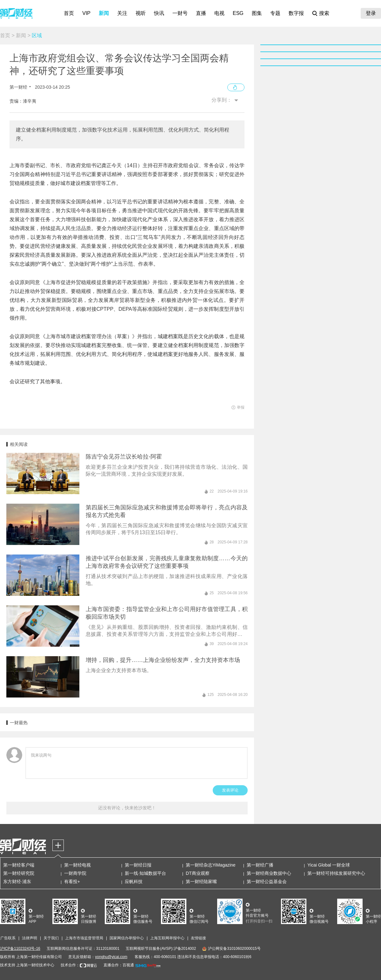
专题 (275, 13)
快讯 (159, 13)
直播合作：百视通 (119, 965)
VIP (86, 13)
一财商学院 (75, 873)
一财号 (180, 13)
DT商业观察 (198, 873)
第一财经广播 (260, 865)
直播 (201, 13)
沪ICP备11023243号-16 (20, 949)
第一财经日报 (138, 865)
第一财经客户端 (19, 865)
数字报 (296, 13)
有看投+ (72, 881)
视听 (141, 13)
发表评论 (230, 790)
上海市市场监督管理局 (84, 938)
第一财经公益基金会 (267, 881)
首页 (69, 13)
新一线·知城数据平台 (145, 873)
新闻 (104, 13)
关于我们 (51, 938)
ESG (238, 13)
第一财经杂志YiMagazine (211, 865)
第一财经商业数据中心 (269, 873)
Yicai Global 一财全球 (329, 865)
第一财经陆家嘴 (201, 881)
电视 (219, 13)
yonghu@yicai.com (111, 957)
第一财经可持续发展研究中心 (336, 873)
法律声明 (30, 938)
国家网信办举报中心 (127, 938)
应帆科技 (134, 881)
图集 (257, 13)
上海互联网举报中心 (167, 938)
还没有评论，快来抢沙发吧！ (127, 808)
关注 (122, 13)
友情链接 (198, 938)
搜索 (324, 13)
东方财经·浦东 (17, 881)
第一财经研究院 (19, 873)
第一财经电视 (77, 865)
